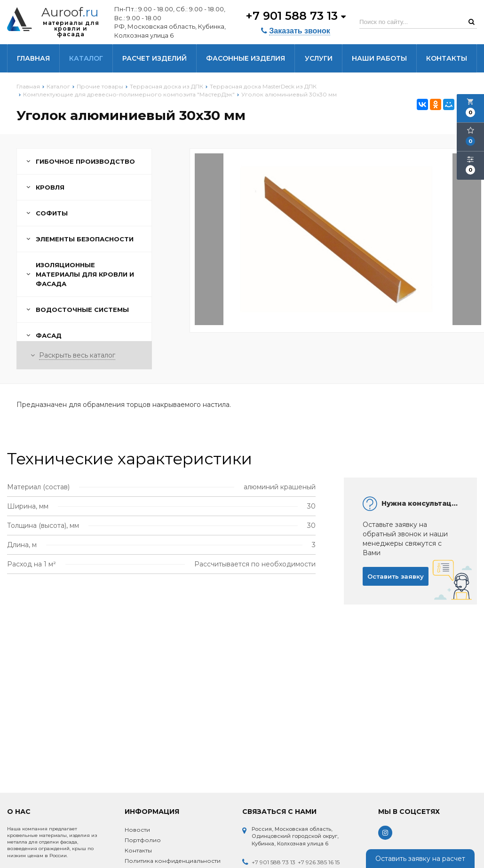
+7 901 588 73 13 (296, 15)
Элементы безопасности (80, 239)
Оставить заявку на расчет (420, 859)
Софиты (47, 213)
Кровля (45, 187)
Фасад (44, 335)
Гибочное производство (81, 161)
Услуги (319, 58)
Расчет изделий (155, 58)
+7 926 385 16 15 (319, 862)
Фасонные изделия (246, 58)
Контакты (447, 58)
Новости (137, 830)
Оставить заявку (396, 576)
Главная (33, 58)
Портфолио (143, 840)
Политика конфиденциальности (173, 861)
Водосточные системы (78, 310)
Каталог (86, 58)
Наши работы (379, 58)
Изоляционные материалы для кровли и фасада (80, 274)
